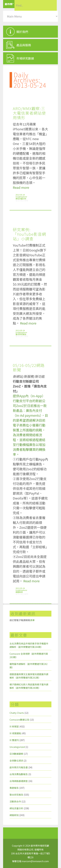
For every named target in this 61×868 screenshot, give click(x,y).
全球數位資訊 (16, 761)
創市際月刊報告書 (19, 767)
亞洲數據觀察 (16, 754)
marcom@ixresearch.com (35, 861)
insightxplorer (21, 197)
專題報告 (14, 788)
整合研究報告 (21, 334)
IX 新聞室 (14, 726)
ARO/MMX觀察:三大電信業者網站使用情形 (29, 113)
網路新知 (19, 592)
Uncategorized (17, 747)
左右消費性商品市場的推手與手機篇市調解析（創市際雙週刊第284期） (29, 645)
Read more (21, 187)
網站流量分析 (21, 199)
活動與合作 (15, 801)
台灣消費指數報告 (19, 774)
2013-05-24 (20, 195)
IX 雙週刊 (14, 740)
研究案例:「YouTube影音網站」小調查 (30, 234)
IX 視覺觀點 (15, 733)
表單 (32, 620)
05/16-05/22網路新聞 (29, 367)
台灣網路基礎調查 (19, 781)
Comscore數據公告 (19, 720)
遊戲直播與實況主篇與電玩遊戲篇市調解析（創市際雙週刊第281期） (29, 676)
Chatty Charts (17, 713)
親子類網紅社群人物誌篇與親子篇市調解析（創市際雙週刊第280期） (29, 686)
